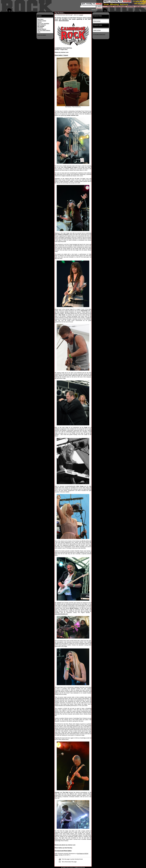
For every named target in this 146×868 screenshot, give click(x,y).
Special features (42, 29)
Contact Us (110, 7)
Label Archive (97, 30)
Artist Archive (97, 21)
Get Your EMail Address (44, 30)
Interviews (40, 28)
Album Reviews (42, 25)
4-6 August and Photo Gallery (63, 851)
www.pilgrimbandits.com (61, 614)
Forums (39, 22)
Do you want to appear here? (99, 34)
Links (39, 32)
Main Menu (40, 19)
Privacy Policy (131, 7)
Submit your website (42, 35)
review (81, 15)
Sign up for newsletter (43, 23)
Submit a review (42, 21)
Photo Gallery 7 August (61, 55)
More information (64, 21)
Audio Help (138, 7)
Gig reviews (41, 26)
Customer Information (120, 7)
